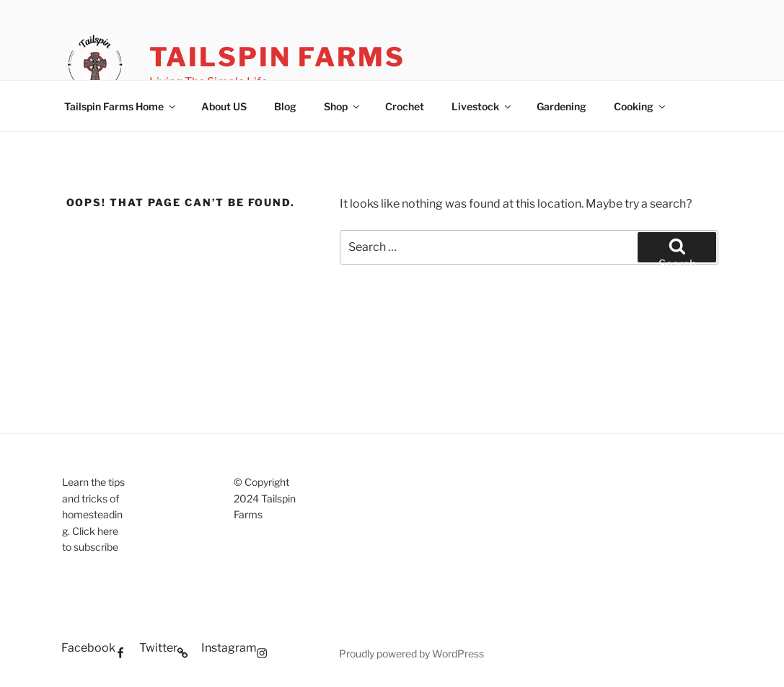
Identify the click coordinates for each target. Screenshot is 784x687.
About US (224, 106)
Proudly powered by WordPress (411, 653)
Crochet (405, 106)
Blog (285, 106)
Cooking (640, 106)
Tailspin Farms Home (121, 106)
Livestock (482, 106)
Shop (343, 106)
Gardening (561, 106)
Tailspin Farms (277, 57)
